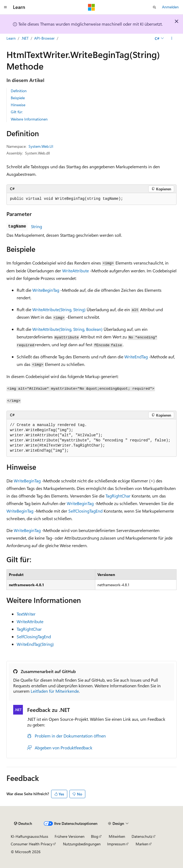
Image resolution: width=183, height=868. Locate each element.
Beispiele (18, 98)
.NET (25, 38)
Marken (142, 844)
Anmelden (170, 7)
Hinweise (18, 105)
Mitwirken (117, 836)
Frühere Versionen (70, 836)
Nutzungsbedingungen (82, 844)
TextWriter (26, 614)
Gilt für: (17, 112)
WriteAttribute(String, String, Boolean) (67, 329)
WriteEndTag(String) (35, 644)
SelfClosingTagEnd (85, 511)
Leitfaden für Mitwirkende (55, 691)
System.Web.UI (41, 146)
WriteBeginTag (46, 290)
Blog (95, 836)
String (36, 226)
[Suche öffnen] (154, 7)
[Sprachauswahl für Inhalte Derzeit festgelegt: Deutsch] (23, 824)
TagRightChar (118, 496)
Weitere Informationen (29, 119)
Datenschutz (142, 836)
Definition (19, 91)
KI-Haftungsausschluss (29, 836)
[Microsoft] (91, 7)
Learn (11, 38)
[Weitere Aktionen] (172, 39)
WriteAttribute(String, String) (59, 309)
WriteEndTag (136, 357)
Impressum (116, 844)
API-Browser (44, 38)
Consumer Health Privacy (32, 844)
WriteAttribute (75, 271)
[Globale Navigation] (5, 7)
